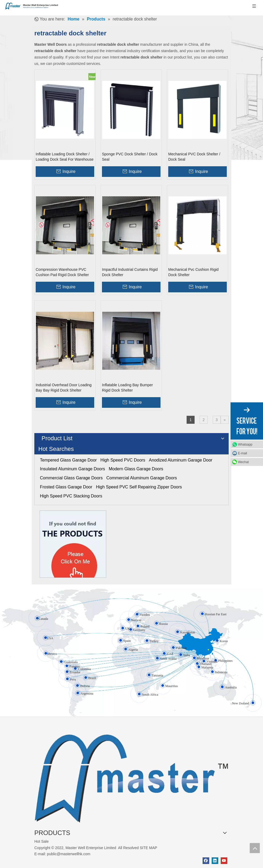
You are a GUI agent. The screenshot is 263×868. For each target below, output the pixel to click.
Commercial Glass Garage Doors (71, 478)
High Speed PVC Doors (123, 460)
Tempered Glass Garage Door (68, 460)
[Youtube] (224, 861)
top (255, 848)
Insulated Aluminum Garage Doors (73, 469)
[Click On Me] (73, 544)
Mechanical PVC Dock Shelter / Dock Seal (194, 157)
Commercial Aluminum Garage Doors (142, 478)
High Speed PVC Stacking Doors (71, 496)
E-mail (243, 453)
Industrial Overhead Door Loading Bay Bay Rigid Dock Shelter (64, 388)
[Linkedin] (215, 861)
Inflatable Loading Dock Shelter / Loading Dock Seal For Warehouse (65, 157)
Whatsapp (245, 444)
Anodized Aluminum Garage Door (180, 460)
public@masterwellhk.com (69, 854)
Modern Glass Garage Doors (136, 469)
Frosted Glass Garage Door (66, 487)
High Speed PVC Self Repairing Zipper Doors (139, 487)
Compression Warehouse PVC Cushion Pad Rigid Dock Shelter (62, 272)
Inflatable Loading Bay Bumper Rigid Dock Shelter (127, 388)
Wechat (243, 462)
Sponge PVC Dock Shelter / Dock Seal (130, 157)
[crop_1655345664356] (131, 775)
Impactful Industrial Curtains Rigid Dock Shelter (130, 272)
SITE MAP (148, 848)
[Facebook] (206, 861)
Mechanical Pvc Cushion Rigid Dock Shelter (193, 272)
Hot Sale (42, 841)
